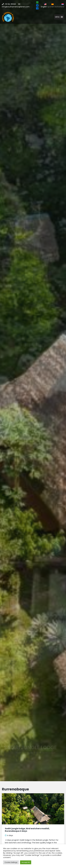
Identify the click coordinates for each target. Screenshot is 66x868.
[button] (57, 17)
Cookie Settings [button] (11, 862)
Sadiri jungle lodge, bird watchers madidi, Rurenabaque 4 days (27, 830)
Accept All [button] (26, 862)
